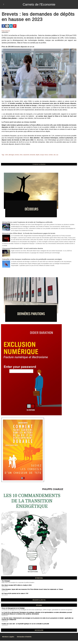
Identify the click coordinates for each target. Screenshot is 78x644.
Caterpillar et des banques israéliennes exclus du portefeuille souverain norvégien (32, 259)
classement (26, 155)
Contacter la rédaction (39, 164)
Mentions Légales (8, 637)
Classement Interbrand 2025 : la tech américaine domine (23, 248)
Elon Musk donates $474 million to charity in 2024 (17, 585)
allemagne (11, 155)
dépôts (38, 155)
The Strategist (6, 581)
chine (21, 155)
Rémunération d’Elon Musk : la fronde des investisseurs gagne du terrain (29, 233)
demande (33, 155)
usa (57, 155)
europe (42, 155)
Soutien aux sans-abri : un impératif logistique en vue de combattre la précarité (25, 624)
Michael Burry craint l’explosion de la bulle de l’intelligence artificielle (27, 222)
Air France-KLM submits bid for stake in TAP (15, 593)
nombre (51, 155)
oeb (54, 155)
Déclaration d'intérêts (24, 637)
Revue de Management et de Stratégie (13, 608)
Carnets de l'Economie (39, 4)
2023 (7, 155)
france (46, 155)
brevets (17, 155)
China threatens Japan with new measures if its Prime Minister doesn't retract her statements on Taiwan (32, 589)
